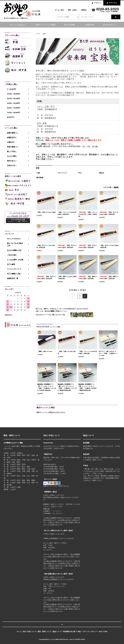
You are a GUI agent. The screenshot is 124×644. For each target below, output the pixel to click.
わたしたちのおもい (18, 25)
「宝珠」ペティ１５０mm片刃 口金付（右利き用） (88, 214)
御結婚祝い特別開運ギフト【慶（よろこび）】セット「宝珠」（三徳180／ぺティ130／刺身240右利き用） (67, 387)
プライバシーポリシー (90, 632)
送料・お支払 (72, 10)
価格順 (116, 187)
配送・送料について (44, 632)
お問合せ (84, 10)
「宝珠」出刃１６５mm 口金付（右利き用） (109, 246)
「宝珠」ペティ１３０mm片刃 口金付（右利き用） (67, 213)
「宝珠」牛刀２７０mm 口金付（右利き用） (88, 246)
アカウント (98, 3)
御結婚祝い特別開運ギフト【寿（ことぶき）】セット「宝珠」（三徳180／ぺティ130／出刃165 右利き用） (47, 387)
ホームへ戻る (59, 10)
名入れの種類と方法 (52, 311)
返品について (57, 632)
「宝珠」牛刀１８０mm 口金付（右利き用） (109, 213)
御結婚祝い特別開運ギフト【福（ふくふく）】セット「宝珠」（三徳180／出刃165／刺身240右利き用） (87, 387)
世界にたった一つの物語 (46, 25)
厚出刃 (102, 173)
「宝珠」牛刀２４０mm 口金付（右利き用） (67, 246)
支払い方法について (29, 632)
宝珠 (44, 34)
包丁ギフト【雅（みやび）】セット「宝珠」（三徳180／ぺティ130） (108, 353)
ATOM (105, 632)
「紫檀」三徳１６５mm (45, 351)
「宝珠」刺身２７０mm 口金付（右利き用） (88, 278)
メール (95, 146)
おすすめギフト (109, 25)
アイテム (111, 3)
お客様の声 (89, 25)
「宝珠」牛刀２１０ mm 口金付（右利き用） (46, 246)
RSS (100, 632)
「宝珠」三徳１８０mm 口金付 (46, 212)
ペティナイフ (62, 173)
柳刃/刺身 (40, 178)
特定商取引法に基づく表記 (72, 632)
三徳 (38, 173)
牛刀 (80, 173)
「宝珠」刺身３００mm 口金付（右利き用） (109, 278)
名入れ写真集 (70, 25)
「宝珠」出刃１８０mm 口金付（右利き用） (46, 278)
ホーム (38, 34)
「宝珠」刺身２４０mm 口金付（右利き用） (67, 278)
